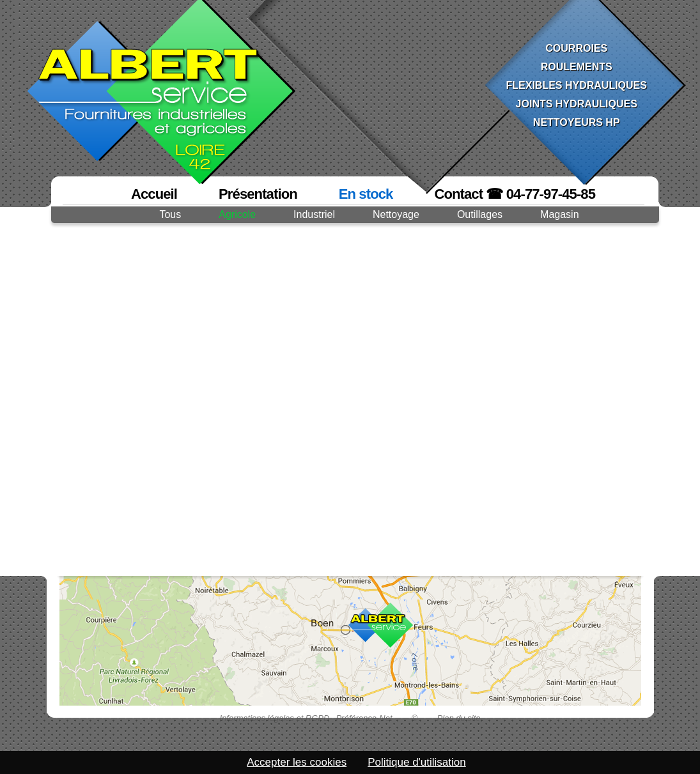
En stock (366, 194)
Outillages (480, 214)
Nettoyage (396, 214)
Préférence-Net (364, 718)
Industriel (314, 214)
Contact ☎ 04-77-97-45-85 (515, 194)
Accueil (154, 194)
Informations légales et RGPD (274, 718)
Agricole (237, 214)
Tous (170, 214)
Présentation (258, 194)
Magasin (559, 214)
